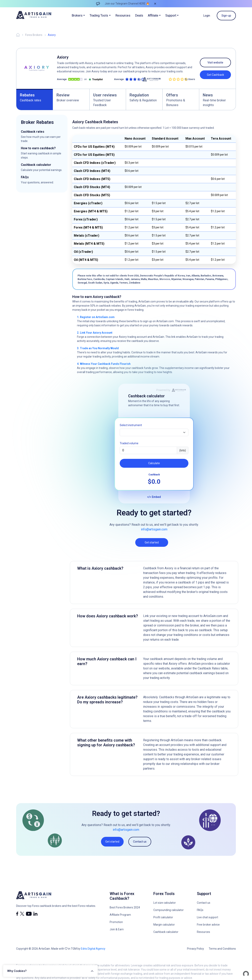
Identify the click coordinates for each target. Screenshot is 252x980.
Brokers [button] (77, 15)
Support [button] (171, 15)
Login (207, 16)
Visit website (215, 63)
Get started (152, 542)
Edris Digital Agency (93, 949)
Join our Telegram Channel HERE (125, 4)
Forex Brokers (34, 35)
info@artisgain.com (154, 529)
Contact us (140, 842)
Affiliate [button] (153, 15)
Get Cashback (215, 75)
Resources (123, 15)
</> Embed (154, 497)
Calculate (154, 463)
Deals (139, 15)
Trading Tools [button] (99, 15)
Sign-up (226, 16)
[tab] (35, 99)
